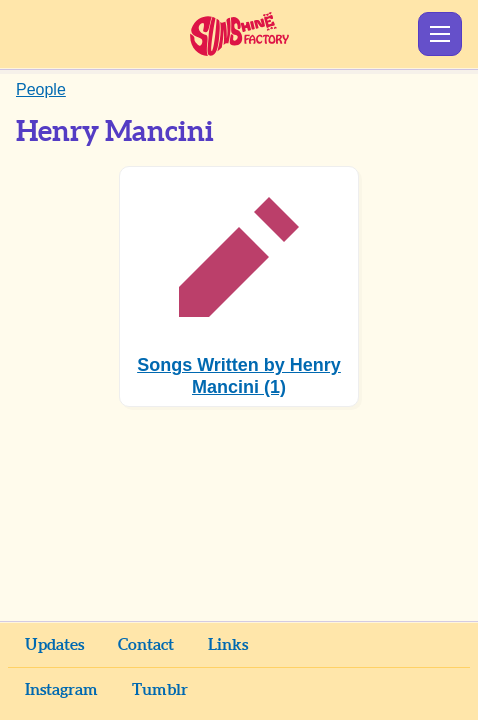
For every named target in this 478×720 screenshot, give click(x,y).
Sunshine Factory (239, 34)
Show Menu (440, 34)
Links (228, 645)
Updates (54, 645)
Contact (146, 645)
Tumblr (160, 690)
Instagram (61, 690)
